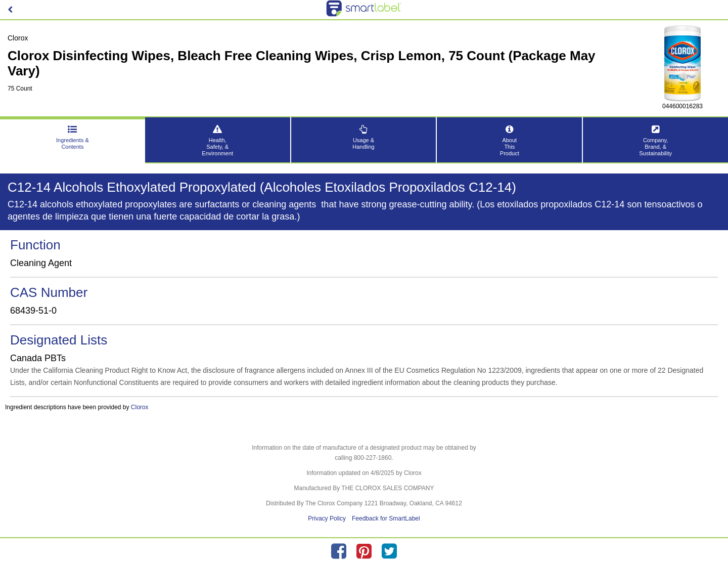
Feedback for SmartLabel (386, 518)
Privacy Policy (327, 518)
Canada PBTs (38, 358)
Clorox (140, 407)
